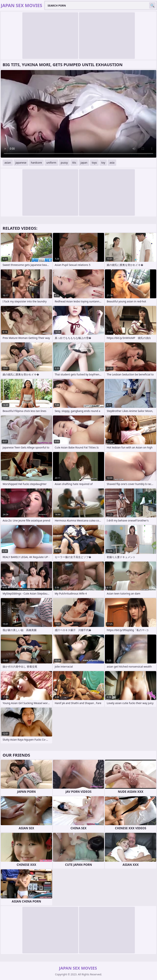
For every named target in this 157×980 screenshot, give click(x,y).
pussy (64, 163)
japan (84, 163)
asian (8, 163)
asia (112, 163)
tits (74, 163)
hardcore (36, 163)
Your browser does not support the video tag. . (78, 114)
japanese (21, 163)
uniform (51, 163)
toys (94, 163)
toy (103, 163)
